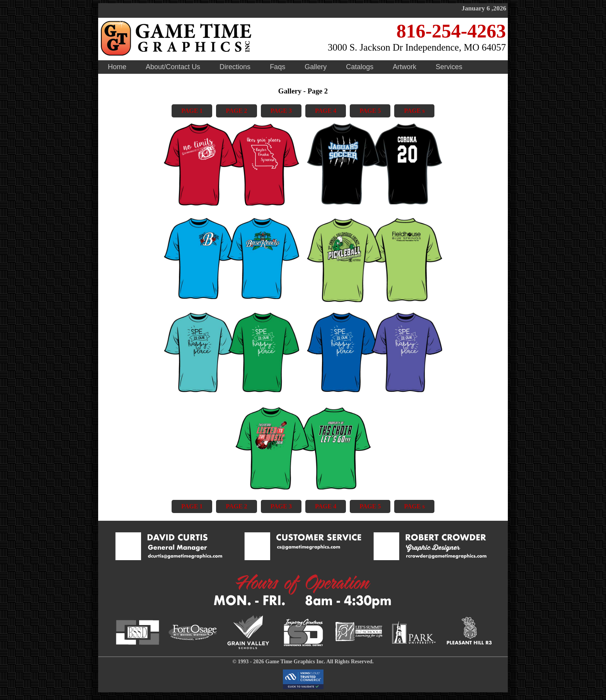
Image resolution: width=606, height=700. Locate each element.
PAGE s (414, 111)
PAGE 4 (326, 111)
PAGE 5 (370, 111)
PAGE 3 (281, 111)
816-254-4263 (451, 31)
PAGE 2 (236, 111)
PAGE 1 (192, 111)
